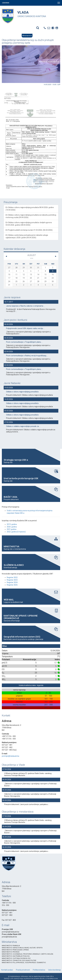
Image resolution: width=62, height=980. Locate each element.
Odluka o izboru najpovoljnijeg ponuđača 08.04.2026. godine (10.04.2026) (30, 209)
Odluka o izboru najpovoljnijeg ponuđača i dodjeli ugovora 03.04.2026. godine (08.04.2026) (29, 224)
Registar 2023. (12, 580)
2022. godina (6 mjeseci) (16, 532)
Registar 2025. (12, 585)
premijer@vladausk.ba (10, 756)
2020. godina (12, 527)
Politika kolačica (39, 970)
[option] (16, 95)
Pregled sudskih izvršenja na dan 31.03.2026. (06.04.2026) (29, 230)
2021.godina (12, 529)
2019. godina (12, 524)
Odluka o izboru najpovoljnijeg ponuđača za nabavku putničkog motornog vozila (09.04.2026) (31, 216)
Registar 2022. (12, 577)
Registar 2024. (12, 582)
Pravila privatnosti (23, 970)
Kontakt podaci (7, 970)
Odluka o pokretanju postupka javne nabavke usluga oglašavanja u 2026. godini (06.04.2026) (27, 236)
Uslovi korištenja (54, 970)
